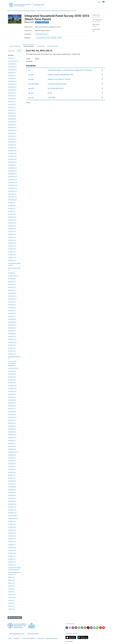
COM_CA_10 (11, 577)
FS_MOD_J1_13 (12, 258)
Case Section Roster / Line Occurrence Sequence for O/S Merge (70, 70)
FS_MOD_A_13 (12, 206)
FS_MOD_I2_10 (12, 559)
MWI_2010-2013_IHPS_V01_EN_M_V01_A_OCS (64, 11)
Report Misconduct (52, 638)
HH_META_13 (11, 273)
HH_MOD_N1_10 (12, 414)
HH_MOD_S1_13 (12, 339)
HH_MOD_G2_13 (12, 296)
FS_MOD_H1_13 (12, 240)
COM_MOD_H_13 (12, 191)
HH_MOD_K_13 (12, 313)
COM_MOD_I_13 (12, 194)
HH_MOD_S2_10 (12, 435)
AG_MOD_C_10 (12, 458)
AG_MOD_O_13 (12, 125)
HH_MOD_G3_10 (12, 391)
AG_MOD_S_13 (12, 145)
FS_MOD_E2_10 (12, 536)
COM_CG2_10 (12, 597)
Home (9, 11)
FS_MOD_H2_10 (12, 550)
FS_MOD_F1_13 (12, 232)
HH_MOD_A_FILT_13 (13, 276)
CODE (50, 93)
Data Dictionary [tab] (29, 46)
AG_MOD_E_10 (12, 464)
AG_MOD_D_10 (12, 461)
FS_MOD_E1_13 (12, 226)
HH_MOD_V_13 (12, 351)
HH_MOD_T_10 (12, 438)
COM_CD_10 (11, 586)
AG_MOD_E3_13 (12, 84)
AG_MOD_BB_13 (12, 70)
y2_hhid (31, 75)
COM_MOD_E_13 (12, 180)
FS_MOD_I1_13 (12, 252)
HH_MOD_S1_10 (12, 432)
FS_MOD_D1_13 (12, 214)
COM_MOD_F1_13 (13, 182)
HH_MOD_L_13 (12, 316)
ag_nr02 (31, 93)
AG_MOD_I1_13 (12, 104)
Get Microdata (42, 22)
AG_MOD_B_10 (12, 455)
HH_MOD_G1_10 (12, 386)
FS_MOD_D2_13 (12, 217)
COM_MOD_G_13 (12, 188)
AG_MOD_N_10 (12, 490)
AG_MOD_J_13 (12, 107)
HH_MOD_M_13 (12, 319)
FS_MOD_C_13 (12, 211)
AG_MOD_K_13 (12, 110)
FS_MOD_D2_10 (12, 527)
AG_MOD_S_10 (12, 507)
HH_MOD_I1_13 (12, 305)
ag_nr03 (31, 98)
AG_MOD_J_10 (12, 478)
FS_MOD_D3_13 (12, 220)
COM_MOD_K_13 (12, 200)
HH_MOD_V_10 (12, 443)
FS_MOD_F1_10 (12, 539)
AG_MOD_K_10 (12, 481)
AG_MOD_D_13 (12, 75)
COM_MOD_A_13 (12, 168)
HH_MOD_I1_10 (12, 397)
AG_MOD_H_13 (12, 99)
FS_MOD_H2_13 (12, 243)
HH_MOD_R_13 (12, 337)
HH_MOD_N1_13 (12, 322)
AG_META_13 (11, 58)
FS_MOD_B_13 (12, 208)
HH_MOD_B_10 (12, 371)
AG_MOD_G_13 (12, 96)
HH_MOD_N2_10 (12, 417)
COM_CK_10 (11, 609)
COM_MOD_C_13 (12, 174)
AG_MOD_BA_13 (12, 67)
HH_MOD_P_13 (12, 331)
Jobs (10, 638)
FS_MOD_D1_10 (12, 524)
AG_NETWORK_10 (13, 516)
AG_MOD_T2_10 (12, 513)
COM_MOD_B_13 (12, 171)
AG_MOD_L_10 (12, 484)
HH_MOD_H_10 (12, 394)
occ (30, 70)
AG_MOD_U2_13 (12, 156)
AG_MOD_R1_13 (12, 139)
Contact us (17, 638)
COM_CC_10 (11, 583)
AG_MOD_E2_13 (12, 81)
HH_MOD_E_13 (12, 287)
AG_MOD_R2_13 (12, 142)
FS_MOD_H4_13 (12, 249)
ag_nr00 (31, 88)
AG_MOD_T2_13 (12, 151)
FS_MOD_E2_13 (12, 229)
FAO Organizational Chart (17, 634)
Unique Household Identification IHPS (61, 75)
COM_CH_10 (11, 600)
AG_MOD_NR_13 (12, 122)
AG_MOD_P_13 (12, 133)
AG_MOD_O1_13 (12, 127)
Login (99, 2)
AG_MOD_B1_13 (12, 64)
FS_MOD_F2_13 (12, 234)
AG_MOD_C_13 (12, 73)
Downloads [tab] (41, 46)
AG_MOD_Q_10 (12, 498)
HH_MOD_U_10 (12, 441)
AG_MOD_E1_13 (12, 78)
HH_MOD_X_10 (12, 449)
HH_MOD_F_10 (12, 383)
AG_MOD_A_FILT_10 (13, 452)
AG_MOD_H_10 (12, 472)
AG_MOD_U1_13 (12, 154)
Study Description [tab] (15, 46)
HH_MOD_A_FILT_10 (13, 368)
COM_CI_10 (11, 603)
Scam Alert (41, 638)
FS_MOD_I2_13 (12, 255)
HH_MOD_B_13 (12, 279)
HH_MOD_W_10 (12, 446)
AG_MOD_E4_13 (12, 87)
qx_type (31, 79)
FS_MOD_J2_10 (12, 565)
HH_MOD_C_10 (12, 374)
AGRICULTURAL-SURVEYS (44, 11)
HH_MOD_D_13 (12, 284)
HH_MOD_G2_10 (12, 388)
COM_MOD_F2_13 (13, 185)
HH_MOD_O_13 (12, 328)
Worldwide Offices (33, 634)
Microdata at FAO (39, 5)
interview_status (34, 84)
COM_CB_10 (11, 580)
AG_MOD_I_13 (12, 101)
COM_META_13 (12, 165)
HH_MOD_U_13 (12, 348)
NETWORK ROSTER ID (56, 88)
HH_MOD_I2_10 (12, 400)
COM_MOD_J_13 (12, 197)
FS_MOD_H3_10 (12, 553)
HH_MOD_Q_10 (12, 426)
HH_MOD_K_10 (12, 406)
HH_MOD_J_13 (12, 311)
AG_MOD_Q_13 (12, 136)
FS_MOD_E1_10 (12, 533)
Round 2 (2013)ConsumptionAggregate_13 (12, 363)
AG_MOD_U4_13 (12, 162)
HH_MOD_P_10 (12, 423)
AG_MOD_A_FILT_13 (13, 61)
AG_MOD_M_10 (12, 487)
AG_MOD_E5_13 (12, 90)
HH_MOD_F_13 (12, 290)
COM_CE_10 (11, 589)
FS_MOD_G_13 (12, 237)
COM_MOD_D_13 (12, 177)
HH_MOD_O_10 (12, 420)
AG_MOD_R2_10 (12, 504)
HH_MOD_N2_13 (12, 325)
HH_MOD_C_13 (12, 282)
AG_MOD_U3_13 (12, 159)
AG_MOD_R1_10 (12, 501)
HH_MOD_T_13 (12, 345)
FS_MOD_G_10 (12, 545)
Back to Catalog (15, 618)
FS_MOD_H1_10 (12, 547)
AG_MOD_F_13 (12, 93)
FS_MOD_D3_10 (12, 530)
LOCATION (51, 98)
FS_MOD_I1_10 (12, 556)
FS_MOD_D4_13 (12, 223)
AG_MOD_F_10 (12, 467)
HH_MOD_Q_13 (12, 334)
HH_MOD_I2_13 (12, 308)
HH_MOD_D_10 (12, 377)
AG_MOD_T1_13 (12, 148)
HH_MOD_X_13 (12, 354)
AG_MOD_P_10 (12, 495)
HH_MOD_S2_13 (12, 342)
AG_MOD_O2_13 (12, 130)
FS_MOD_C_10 (12, 521)
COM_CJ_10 (11, 606)
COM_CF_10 (11, 592)
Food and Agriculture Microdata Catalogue (24, 11)
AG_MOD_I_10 (12, 475)
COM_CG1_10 (12, 595)
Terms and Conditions (29, 638)
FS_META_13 (11, 203)
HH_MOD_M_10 (12, 412)
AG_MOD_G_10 (12, 469)
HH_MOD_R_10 (12, 429)
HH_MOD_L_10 (12, 409)
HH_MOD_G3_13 (12, 299)
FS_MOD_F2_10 (12, 542)
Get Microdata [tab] (53, 46)
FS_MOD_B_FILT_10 (13, 519)
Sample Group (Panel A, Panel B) (59, 79)
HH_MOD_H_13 (12, 302)
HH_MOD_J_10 (12, 403)
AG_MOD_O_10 (12, 493)
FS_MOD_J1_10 (12, 562)
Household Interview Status (57, 84)
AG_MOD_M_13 (12, 116)
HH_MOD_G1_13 (12, 293)
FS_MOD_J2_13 (12, 260)
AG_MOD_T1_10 (12, 510)
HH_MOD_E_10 (12, 380)
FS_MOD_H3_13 (12, 246)
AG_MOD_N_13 (12, 119)
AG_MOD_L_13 (12, 113)
